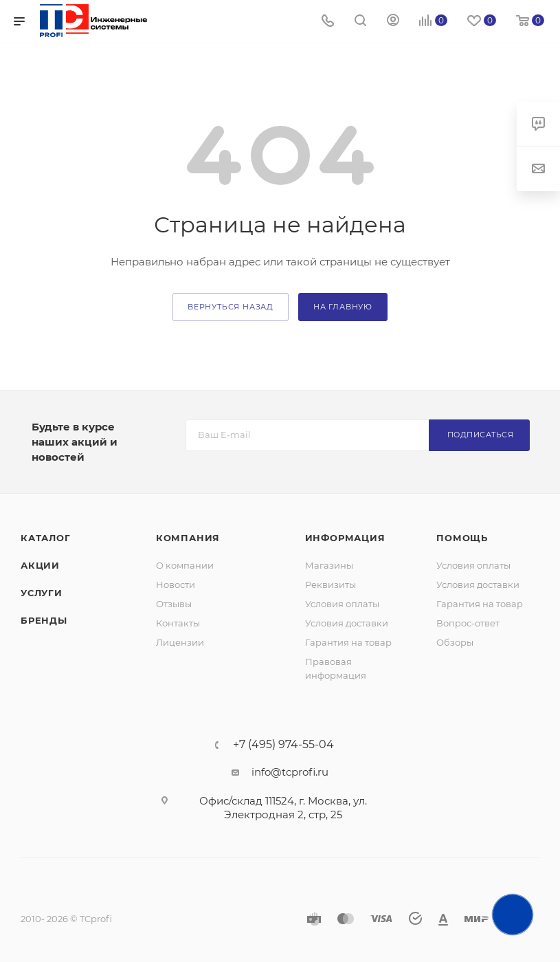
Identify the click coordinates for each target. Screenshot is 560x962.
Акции (40, 565)
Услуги (42, 593)
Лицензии (180, 642)
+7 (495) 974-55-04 (283, 745)
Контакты (178, 623)
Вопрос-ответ (468, 623)
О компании (185, 565)
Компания (188, 538)
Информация (345, 538)
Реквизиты (331, 584)
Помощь (462, 538)
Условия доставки (347, 623)
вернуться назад (231, 307)
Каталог (46, 538)
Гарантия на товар (348, 642)
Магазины (329, 565)
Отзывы (174, 604)
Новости (176, 584)
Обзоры (455, 642)
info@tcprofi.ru (290, 772)
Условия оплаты (342, 604)
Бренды (44, 620)
